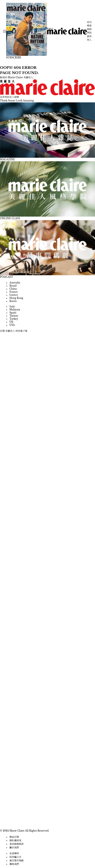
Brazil (13, 286)
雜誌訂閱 (14, 837)
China (13, 289)
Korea (13, 301)
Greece (14, 295)
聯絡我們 (14, 864)
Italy (12, 307)
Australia (15, 283)
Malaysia (15, 310)
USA (12, 325)
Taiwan (14, 316)
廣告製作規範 (17, 861)
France (14, 292)
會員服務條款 (17, 844)
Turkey (14, 319)
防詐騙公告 (15, 857)
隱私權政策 (15, 840)
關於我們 (14, 848)
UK (11, 322)
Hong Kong (16, 298)
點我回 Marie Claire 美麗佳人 (17, 77)
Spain (13, 313)
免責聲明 (14, 853)
